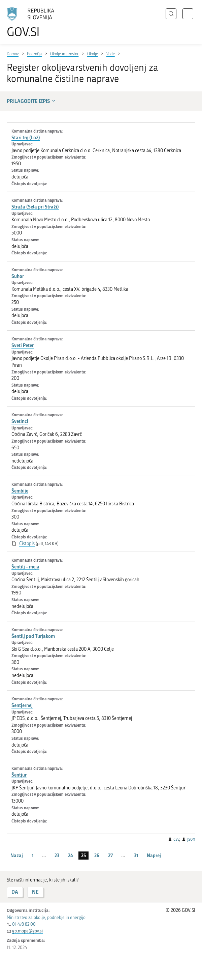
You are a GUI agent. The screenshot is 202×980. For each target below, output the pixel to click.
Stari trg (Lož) (26, 137)
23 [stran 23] (57, 855)
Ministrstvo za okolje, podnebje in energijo (46, 917)
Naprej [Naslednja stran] (154, 855)
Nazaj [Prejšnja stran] (17, 855)
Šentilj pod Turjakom (33, 636)
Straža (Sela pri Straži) (35, 207)
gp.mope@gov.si (27, 931)
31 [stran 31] (136, 855)
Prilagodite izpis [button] (32, 101)
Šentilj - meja (25, 567)
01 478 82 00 (24, 924)
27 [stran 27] (110, 855)
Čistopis (27, 544)
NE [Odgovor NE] (35, 892)
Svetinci (20, 421)
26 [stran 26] (97, 855)
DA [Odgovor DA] (15, 892)
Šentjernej (22, 705)
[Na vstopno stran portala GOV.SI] (34, 23)
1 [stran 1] (33, 855)
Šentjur (19, 775)
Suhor (18, 276)
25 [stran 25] (83, 855)
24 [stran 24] (70, 855)
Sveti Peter (23, 345)
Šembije (20, 491)
